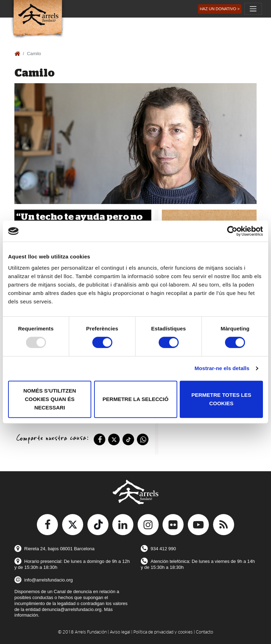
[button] (220, 9)
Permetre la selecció (135, 399)
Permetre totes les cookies (221, 399)
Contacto (204, 632)
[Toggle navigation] (253, 9)
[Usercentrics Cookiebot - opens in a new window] (232, 231)
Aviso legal (120, 632)
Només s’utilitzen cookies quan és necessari (50, 399)
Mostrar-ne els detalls (222, 368)
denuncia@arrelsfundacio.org (72, 609)
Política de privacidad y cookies (163, 632)
